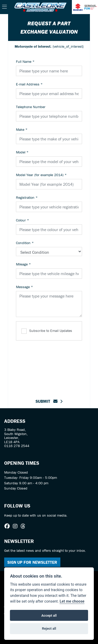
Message (24, 287)
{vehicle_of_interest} (49, 46)
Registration (27, 197)
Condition (25, 243)
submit (47, 401)
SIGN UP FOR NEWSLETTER (32, 562)
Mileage (23, 264)
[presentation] (56, 366)
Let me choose (72, 601)
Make (22, 129)
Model (22, 152)
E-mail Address (29, 84)
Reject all (49, 628)
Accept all (49, 615)
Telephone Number (31, 107)
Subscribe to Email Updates (47, 331)
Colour (22, 220)
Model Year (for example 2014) (41, 175)
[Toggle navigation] (4, 7)
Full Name (25, 61)
